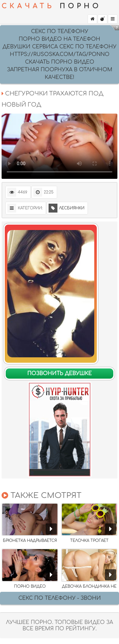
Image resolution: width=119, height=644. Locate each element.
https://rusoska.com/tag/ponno (60, 54)
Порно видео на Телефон (60, 39)
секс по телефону (60, 31)
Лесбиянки (66, 208)
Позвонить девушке (60, 374)
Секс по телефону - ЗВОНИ (60, 598)
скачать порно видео (60, 62)
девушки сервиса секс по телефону (60, 47)
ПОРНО (51, 6)
